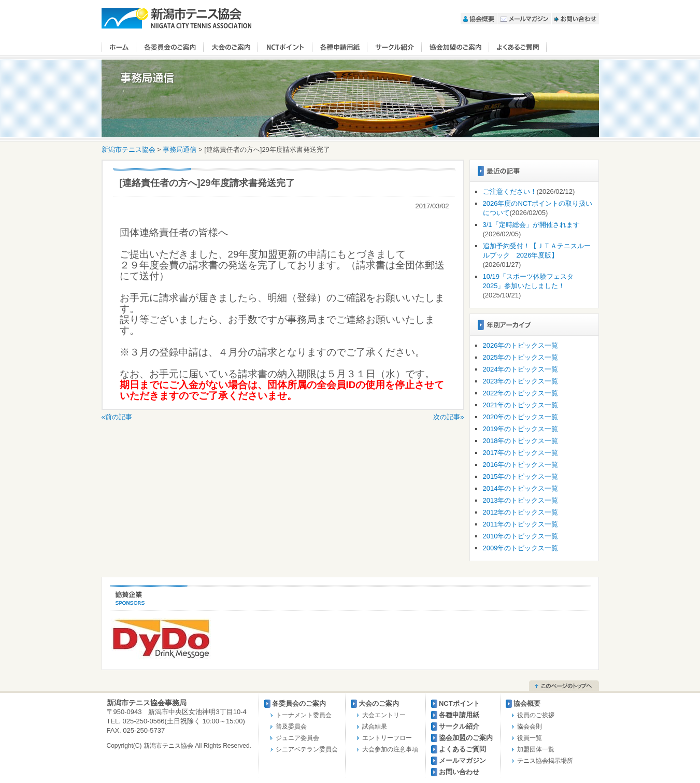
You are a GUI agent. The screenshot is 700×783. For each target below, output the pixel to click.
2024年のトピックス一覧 (521, 369)
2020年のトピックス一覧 (521, 417)
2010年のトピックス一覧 (521, 536)
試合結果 (375, 727)
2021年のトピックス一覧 (521, 405)
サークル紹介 (395, 47)
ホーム (119, 47)
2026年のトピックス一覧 (521, 345)
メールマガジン (524, 19)
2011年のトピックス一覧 (521, 524)
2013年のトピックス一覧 (521, 500)
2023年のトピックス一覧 (521, 381)
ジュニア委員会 (297, 738)
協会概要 (479, 19)
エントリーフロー (387, 738)
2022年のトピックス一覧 (521, 393)
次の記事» (448, 417)
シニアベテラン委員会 (307, 749)
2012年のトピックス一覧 (521, 512)
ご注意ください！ (510, 191)
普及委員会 (291, 727)
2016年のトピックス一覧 (521, 465)
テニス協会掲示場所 (545, 761)
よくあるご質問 (518, 47)
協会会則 (530, 727)
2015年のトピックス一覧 (521, 476)
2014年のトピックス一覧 (521, 488)
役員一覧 (530, 738)
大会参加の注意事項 (390, 749)
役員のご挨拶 (536, 715)
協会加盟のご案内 (455, 47)
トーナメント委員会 (304, 715)
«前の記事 (117, 417)
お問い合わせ (575, 19)
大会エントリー (384, 715)
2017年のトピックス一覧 (521, 453)
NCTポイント (285, 47)
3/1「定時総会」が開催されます (531, 225)
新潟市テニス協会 (177, 18)
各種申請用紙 (459, 715)
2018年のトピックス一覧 (521, 441)
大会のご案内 (231, 47)
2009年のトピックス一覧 (521, 548)
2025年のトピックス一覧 (521, 357)
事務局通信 (180, 150)
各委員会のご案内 (170, 47)
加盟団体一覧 (536, 749)
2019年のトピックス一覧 (521, 429)
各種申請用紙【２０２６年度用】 (340, 47)
